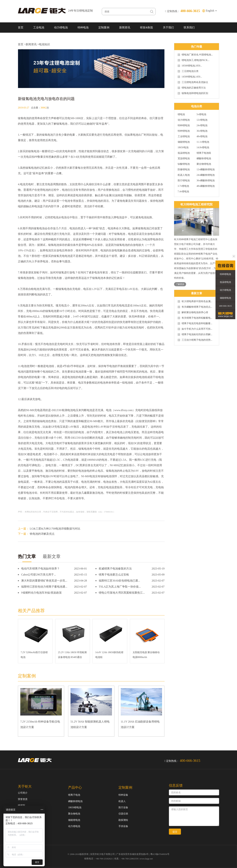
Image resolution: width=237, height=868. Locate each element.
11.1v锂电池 (203, 142)
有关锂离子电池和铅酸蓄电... (195, 318)
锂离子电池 (74, 795)
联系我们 (189, 27)
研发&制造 (147, 27)
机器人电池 (184, 175)
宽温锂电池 (184, 159)
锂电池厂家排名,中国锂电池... (195, 55)
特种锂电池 (184, 126)
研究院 (21, 805)
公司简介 (23, 793)
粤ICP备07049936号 (160, 854)
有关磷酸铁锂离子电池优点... (195, 307)
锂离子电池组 (204, 153)
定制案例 (104, 27)
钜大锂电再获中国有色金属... (195, 301)
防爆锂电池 (184, 170)
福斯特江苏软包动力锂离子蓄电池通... (44, 587)
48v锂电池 (202, 137)
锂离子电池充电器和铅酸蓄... (195, 323)
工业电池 (39, 27)
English (211, 11)
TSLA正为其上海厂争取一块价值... (120, 587)
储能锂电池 (184, 142)
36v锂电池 (202, 131)
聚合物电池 (74, 814)
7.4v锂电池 (183, 192)
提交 (175, 832)
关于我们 (168, 27)
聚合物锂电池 (204, 164)
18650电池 (183, 148)
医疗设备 (123, 807)
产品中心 (75, 787)
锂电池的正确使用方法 (192, 88)
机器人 (122, 801)
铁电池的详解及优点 (42, 534)
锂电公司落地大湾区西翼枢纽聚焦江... (122, 593)
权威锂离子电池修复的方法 (115, 569)
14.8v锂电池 (203, 148)
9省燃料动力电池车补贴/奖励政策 (41, 593)
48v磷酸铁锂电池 (206, 186)
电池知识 (44, 44)
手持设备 (123, 826)
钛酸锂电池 (184, 164)
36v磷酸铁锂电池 (206, 181)
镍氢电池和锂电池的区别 (193, 93)
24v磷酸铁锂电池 (206, 175)
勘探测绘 (123, 820)
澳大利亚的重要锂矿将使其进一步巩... (44, 581)
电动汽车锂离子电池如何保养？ (40, 569)
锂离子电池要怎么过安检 (114, 575)
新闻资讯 (125, 27)
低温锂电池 (184, 153)
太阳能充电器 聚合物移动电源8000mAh (146, 655)
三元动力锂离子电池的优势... (195, 340)
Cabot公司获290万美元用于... (39, 575)
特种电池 (83, 27)
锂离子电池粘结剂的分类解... (195, 334)
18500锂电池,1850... (190, 66)
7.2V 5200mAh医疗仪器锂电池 (34, 655)
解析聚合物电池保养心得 (193, 312)
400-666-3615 (225, 306)
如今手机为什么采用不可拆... (195, 329)
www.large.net (146, 859)
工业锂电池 (184, 137)
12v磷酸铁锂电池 (206, 170)
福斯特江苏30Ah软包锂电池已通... (119, 581)
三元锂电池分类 (188, 71)
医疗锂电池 (184, 181)
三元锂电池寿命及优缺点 (193, 82)
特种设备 (123, 795)
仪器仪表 (123, 814)
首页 (21, 27)
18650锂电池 (75, 807)
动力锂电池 (61, 27)
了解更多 (180, 284)
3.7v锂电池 (183, 186)
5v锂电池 (201, 114)
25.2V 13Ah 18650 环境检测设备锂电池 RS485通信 (72, 655)
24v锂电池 (202, 126)
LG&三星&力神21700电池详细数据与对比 (55, 529)
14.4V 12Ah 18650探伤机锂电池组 (109, 655)
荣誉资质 (23, 799)
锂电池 (181, 114)
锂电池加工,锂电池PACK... (194, 60)
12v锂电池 (202, 120)
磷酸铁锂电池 (204, 159)
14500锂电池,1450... (190, 77)
